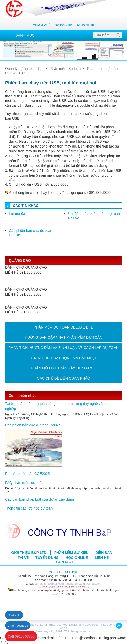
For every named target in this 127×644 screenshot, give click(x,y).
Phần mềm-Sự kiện (65, 69)
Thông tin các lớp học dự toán (29, 508)
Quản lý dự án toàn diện (24, 69)
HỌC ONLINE (77, 558)
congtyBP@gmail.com (49, 584)
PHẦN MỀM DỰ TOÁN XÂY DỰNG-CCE (64, 368)
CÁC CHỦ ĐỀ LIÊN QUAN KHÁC (63, 378)
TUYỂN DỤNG (47, 558)
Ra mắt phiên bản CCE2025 (28, 474)
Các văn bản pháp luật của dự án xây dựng (40, 499)
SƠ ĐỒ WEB (64, 25)
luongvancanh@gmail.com (84, 584)
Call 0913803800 (21, 636)
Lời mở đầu (18, 214)
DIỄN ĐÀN (104, 553)
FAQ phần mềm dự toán (24, 483)
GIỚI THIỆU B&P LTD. (29, 553)
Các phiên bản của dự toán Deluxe (33, 425)
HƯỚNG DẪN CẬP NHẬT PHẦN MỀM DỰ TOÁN (64, 337)
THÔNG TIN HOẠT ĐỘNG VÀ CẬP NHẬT (63, 358)
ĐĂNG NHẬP (85, 25)
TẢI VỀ (23, 558)
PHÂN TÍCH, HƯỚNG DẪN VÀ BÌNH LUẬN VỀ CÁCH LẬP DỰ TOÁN (63, 348)
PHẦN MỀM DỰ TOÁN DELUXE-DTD (63, 327)
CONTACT (65, 562)
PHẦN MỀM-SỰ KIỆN (72, 553)
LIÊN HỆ (102, 558)
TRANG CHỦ (42, 25)
